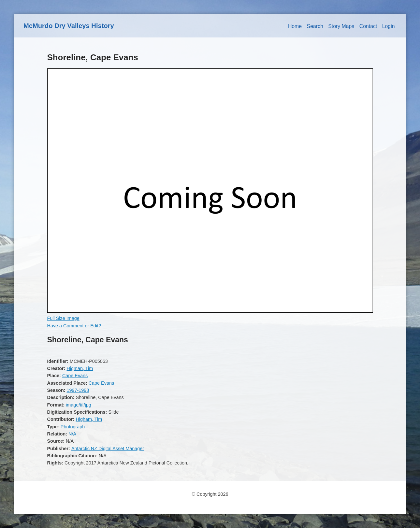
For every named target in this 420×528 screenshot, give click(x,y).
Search (315, 26)
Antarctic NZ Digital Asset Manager (108, 449)
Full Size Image (63, 318)
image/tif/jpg (79, 405)
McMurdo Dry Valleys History (69, 26)
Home (295, 26)
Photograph (73, 427)
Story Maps (341, 26)
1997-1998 (78, 390)
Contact (368, 26)
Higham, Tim (89, 419)
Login (389, 26)
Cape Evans (75, 376)
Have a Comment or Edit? (74, 326)
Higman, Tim (80, 368)
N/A (72, 434)
